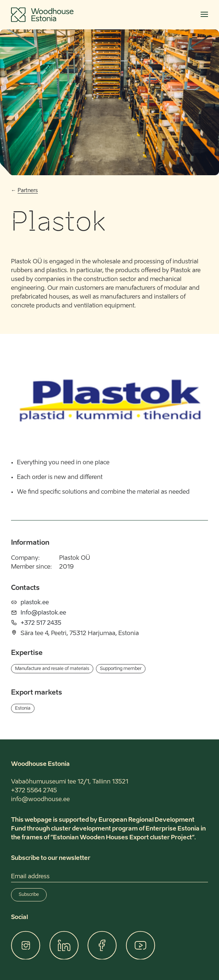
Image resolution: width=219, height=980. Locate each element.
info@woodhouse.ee (40, 800)
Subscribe (29, 895)
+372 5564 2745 (34, 791)
